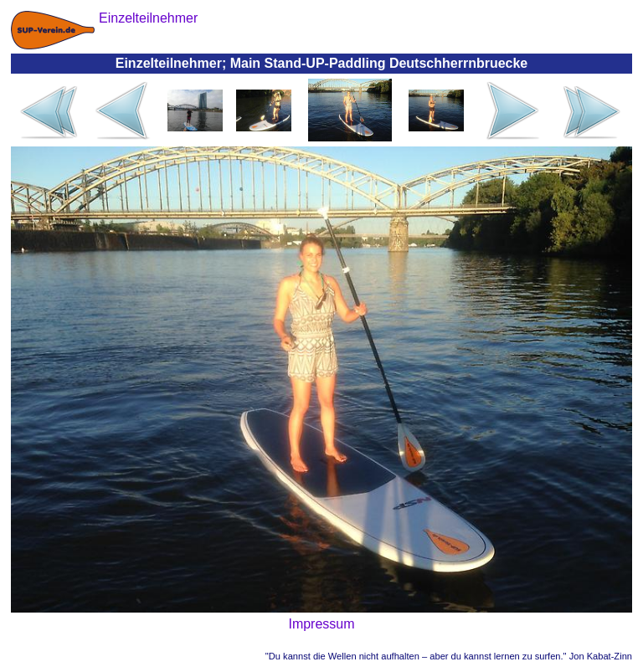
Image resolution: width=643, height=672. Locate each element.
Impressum (321, 624)
